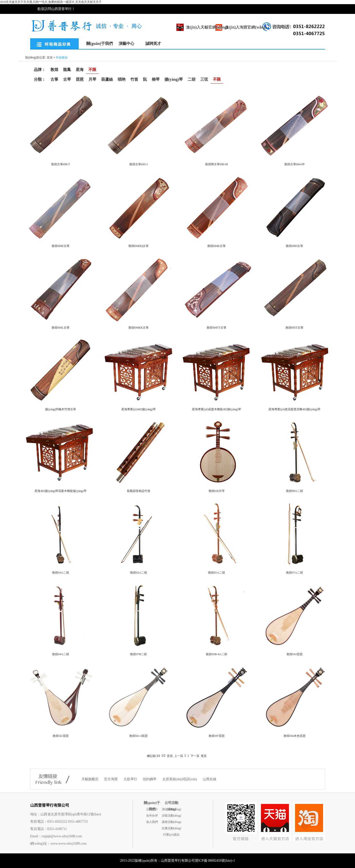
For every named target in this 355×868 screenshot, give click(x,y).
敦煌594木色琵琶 (295, 736)
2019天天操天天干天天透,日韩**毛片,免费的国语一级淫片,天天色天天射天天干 (51, 2)
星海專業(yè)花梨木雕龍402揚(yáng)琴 (216, 409)
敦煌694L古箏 (61, 328)
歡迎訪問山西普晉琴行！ (56, 9)
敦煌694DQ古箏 (139, 246)
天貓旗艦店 (90, 779)
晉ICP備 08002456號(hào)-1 (215, 861)
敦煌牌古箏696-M (216, 164)
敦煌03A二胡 (61, 573)
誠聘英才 (153, 44)
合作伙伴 (152, 816)
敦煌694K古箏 (216, 246)
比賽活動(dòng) (172, 828)
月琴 (92, 79)
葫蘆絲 (107, 79)
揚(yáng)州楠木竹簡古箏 (61, 409)
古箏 (54, 79)
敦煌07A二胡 (294, 573)
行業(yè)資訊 (171, 835)
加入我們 (152, 822)
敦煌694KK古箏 (139, 328)
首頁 (50, 58)
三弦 (204, 79)
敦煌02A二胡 (139, 573)
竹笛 (134, 79)
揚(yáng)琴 (174, 79)
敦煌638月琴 (217, 491)
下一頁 (195, 756)
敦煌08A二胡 (294, 491)
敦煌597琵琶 (217, 736)
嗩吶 (122, 79)
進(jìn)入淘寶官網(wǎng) (246, 27)
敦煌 (54, 70)
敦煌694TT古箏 (216, 328)
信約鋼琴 (150, 779)
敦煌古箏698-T (61, 164)
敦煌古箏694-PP (294, 164)
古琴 (67, 79)
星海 (80, 70)
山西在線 (210, 779)
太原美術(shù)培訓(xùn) (180, 779)
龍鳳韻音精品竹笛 (139, 491)
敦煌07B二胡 (138, 654)
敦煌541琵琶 (61, 736)
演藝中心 (126, 44)
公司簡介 (152, 809)
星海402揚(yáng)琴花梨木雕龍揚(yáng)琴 (61, 491)
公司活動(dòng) (172, 804)
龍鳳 (67, 70)
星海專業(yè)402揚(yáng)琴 (139, 409)
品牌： (40, 70)
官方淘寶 (111, 779)
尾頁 (204, 756)
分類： (40, 79)
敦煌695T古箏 (294, 328)
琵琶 (80, 79)
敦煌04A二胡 (61, 654)
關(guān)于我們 (99, 44)
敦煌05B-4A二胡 (216, 654)
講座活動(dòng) (172, 822)
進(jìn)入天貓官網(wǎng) (207, 27)
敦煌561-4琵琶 (139, 736)
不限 (92, 70)
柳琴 (156, 79)
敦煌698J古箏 (294, 246)
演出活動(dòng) (172, 809)
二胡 (192, 79)
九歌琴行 (131, 779)
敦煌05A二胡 (216, 573)
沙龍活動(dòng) (172, 816)
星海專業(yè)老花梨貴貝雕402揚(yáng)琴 (294, 409)
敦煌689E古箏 (61, 246)
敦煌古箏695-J (139, 164)
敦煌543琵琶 (295, 654)
